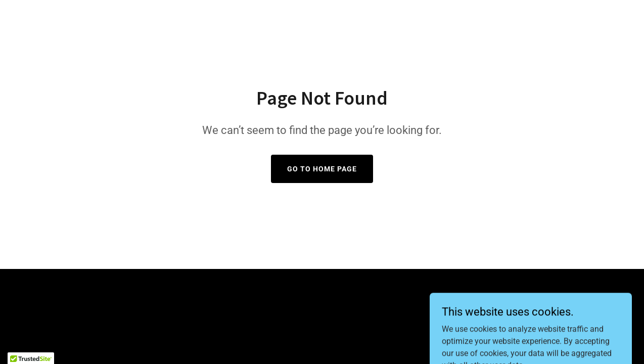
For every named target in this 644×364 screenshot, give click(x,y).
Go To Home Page (322, 169)
